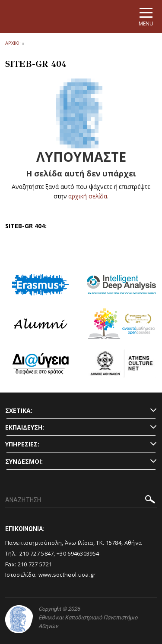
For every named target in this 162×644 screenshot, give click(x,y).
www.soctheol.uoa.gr (67, 575)
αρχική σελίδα (88, 196)
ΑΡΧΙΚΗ (13, 43)
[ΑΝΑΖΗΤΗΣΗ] (81, 500)
